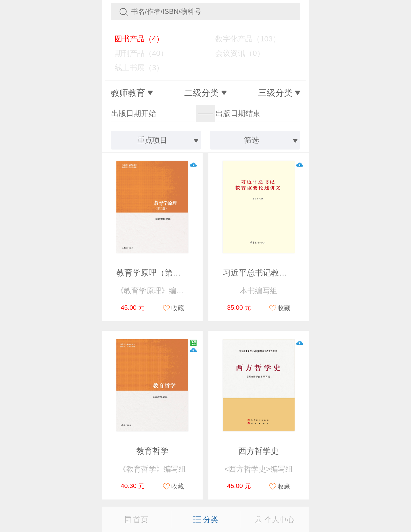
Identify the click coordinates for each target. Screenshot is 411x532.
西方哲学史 (259, 451)
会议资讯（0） (236, 53)
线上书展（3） (135, 68)
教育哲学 (152, 451)
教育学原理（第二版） (157, 273)
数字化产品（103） (243, 39)
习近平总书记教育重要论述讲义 (279, 273)
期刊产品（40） (137, 53)
